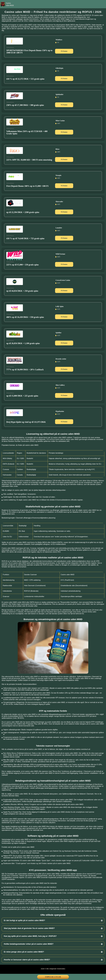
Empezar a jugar (53, 977)
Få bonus (64, 51)
